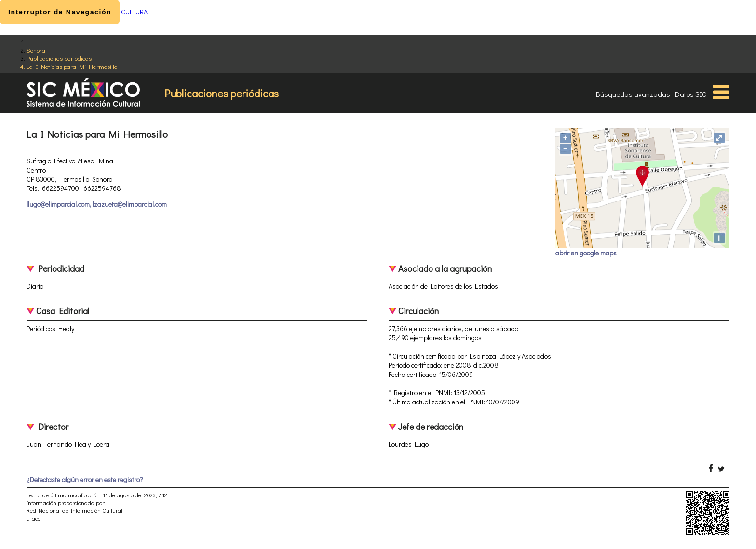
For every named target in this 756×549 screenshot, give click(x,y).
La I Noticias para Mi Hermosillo (72, 66)
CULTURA (134, 12)
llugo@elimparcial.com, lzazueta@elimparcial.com (97, 204)
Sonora (36, 50)
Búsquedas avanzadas (633, 94)
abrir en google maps (586, 253)
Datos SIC (691, 94)
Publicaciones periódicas (59, 58)
